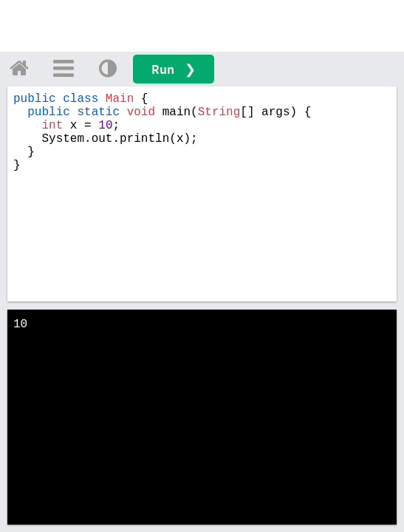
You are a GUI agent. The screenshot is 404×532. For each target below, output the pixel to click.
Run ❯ (174, 69)
